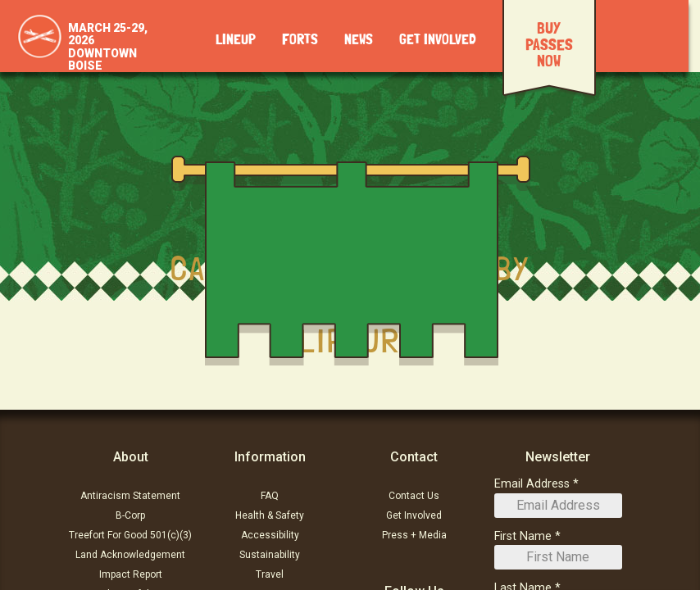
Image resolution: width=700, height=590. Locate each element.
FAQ (270, 496)
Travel (270, 574)
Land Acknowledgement (130, 555)
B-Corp (130, 515)
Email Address (532, 484)
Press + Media (414, 535)
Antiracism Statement (130, 496)
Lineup (236, 40)
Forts (300, 40)
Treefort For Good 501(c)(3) (130, 535)
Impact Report (131, 574)
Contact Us (414, 496)
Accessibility (270, 535)
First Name (523, 536)
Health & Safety (270, 515)
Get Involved (438, 40)
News (359, 40)
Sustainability (270, 555)
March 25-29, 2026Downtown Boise (108, 47)
